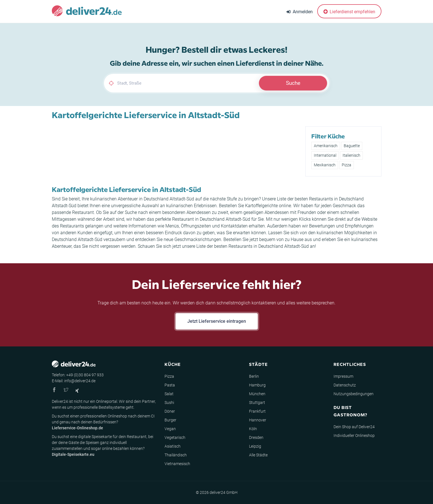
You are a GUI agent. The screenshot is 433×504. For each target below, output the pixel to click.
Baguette (352, 146)
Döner (170, 411)
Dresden (256, 437)
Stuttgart (257, 403)
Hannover (258, 420)
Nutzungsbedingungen (354, 394)
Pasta (170, 385)
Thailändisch (176, 455)
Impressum (343, 376)
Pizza (347, 165)
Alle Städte (258, 455)
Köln (253, 429)
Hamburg (257, 385)
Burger (170, 420)
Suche (293, 83)
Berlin (254, 376)
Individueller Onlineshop (354, 436)
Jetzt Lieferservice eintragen (217, 321)
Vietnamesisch (177, 464)
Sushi (169, 403)
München (257, 394)
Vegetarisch (175, 437)
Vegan (170, 429)
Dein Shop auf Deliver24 (354, 427)
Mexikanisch (325, 165)
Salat (169, 394)
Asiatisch (173, 446)
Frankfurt (257, 411)
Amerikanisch (326, 146)
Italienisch (351, 155)
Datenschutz (345, 385)
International (325, 155)
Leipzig (255, 446)
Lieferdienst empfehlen (349, 12)
